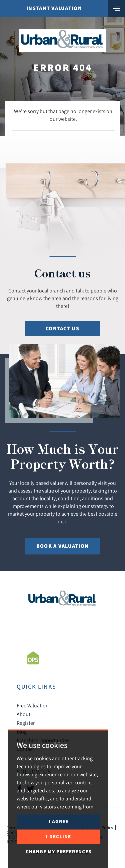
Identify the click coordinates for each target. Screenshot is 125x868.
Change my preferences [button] (58, 851)
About (23, 714)
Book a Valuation (62, 546)
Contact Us (62, 328)
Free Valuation (33, 705)
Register (26, 723)
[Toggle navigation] (117, 8)
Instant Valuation (54, 8)
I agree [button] (58, 821)
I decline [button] (58, 836)
